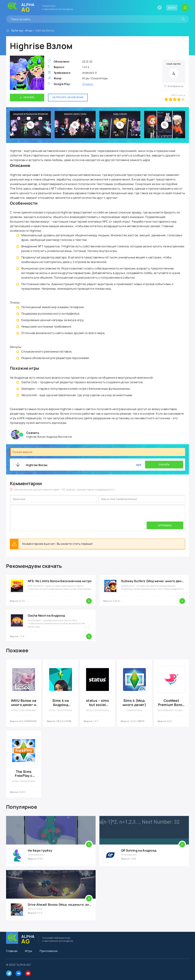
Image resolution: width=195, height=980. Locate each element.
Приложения (49, 951)
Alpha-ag (17, 30)
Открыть (88, 84)
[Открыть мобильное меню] (185, 8)
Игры (29, 30)
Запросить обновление (68, 97)
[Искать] (183, 19)
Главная (12, 951)
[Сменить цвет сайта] (160, 8)
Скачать (29, 97)
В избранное (175, 86)
